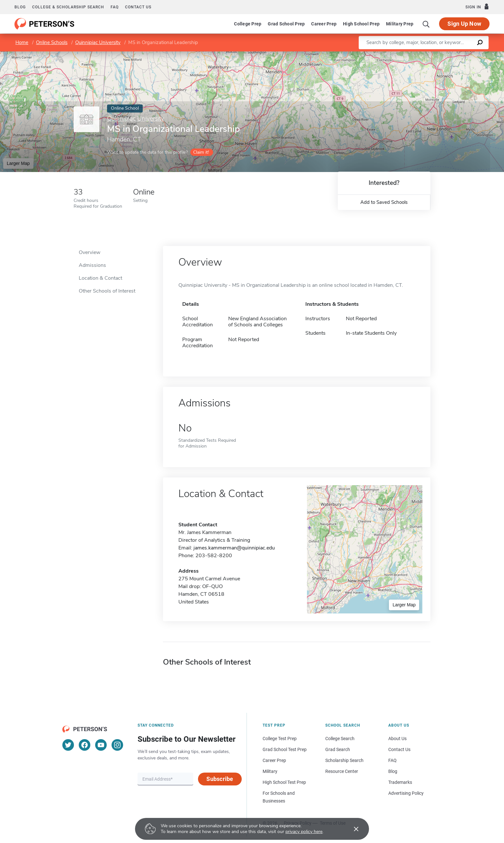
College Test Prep (280, 739)
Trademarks (400, 782)
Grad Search (338, 749)
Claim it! (201, 152)
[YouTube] (101, 745)
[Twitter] (68, 745)
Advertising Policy (406, 793)
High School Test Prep (284, 782)
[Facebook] (85, 745)
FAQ (115, 7)
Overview (90, 252)
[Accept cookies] (352, 829)
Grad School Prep (286, 24)
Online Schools (52, 42)
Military (270, 771)
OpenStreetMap (460, 54)
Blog (20, 7)
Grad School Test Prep (285, 749)
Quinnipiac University (98, 42)
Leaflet (426, 54)
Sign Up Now (464, 24)
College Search (340, 739)
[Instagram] (117, 745)
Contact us (138, 7)
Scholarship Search (344, 760)
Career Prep (324, 24)
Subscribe (220, 779)
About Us (397, 739)
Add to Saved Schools (384, 202)
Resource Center (342, 771)
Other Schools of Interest (107, 291)
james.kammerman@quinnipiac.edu (234, 548)
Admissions (92, 265)
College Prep (248, 24)
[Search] (426, 24)
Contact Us (399, 749)
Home (22, 42)
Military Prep (400, 24)
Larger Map (18, 163)
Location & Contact (100, 278)
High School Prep (361, 24)
